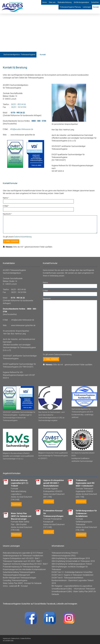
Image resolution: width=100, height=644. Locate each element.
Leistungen (87, 7)
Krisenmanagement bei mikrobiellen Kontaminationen (24, 569)
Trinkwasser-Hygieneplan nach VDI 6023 (19, 561)
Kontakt (96, 7)
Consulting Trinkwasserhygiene (15, 580)
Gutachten (95, 2)
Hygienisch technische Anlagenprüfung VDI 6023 (22, 564)
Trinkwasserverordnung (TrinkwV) (65, 553)
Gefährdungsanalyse (81, 2)
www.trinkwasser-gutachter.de (23, 135)
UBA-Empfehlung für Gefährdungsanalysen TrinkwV (72, 564)
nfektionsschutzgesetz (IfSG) (64, 556)
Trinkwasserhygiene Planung (70, 7)
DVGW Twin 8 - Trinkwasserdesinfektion (67, 578)
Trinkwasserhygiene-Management (16, 575)
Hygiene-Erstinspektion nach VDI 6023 (18, 558)
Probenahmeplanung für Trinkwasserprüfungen (21, 567)
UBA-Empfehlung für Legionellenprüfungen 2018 (71, 558)
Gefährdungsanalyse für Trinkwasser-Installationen (23, 556)
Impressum (7, 638)
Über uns (52, 2)
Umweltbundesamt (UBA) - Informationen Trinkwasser (73, 589)
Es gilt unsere (17, 237)
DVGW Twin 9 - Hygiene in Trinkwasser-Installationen (72, 575)
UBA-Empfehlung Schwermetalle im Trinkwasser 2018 (73, 561)
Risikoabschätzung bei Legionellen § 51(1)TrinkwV (23, 553)
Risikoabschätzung (65, 2)
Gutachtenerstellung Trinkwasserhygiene (19, 572)
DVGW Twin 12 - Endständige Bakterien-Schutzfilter (72, 572)
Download (16, 504)
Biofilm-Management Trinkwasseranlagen (19, 578)
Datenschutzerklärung (23, 237)
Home (44, 2)
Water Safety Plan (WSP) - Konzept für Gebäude (22, 583)
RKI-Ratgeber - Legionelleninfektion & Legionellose (72, 586)
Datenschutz (15, 638)
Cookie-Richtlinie (26, 638)
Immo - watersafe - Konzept (15, 586)
